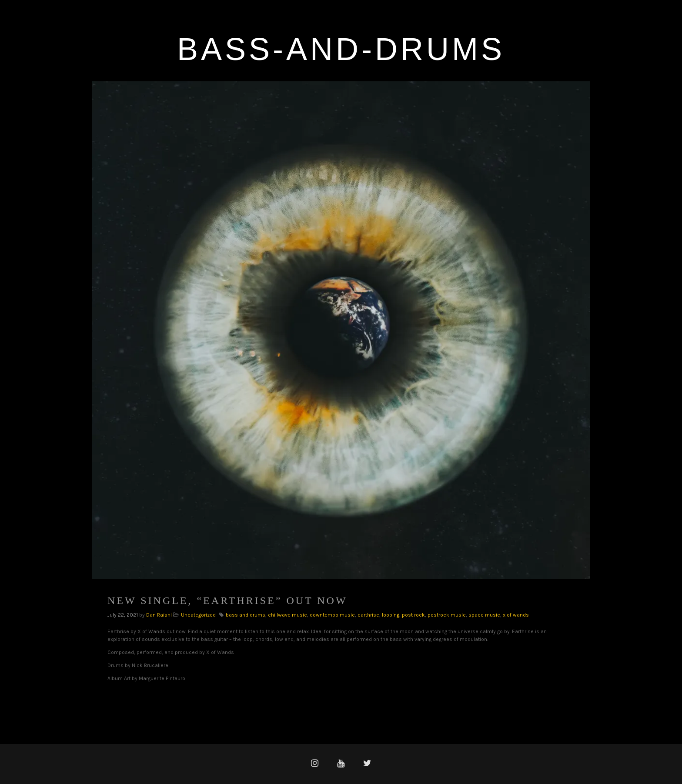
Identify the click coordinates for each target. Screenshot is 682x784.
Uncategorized (198, 615)
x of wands (516, 615)
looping (391, 615)
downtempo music (332, 615)
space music (484, 615)
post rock (413, 615)
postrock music (447, 615)
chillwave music (288, 615)
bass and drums (246, 615)
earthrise (368, 615)
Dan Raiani (159, 615)
